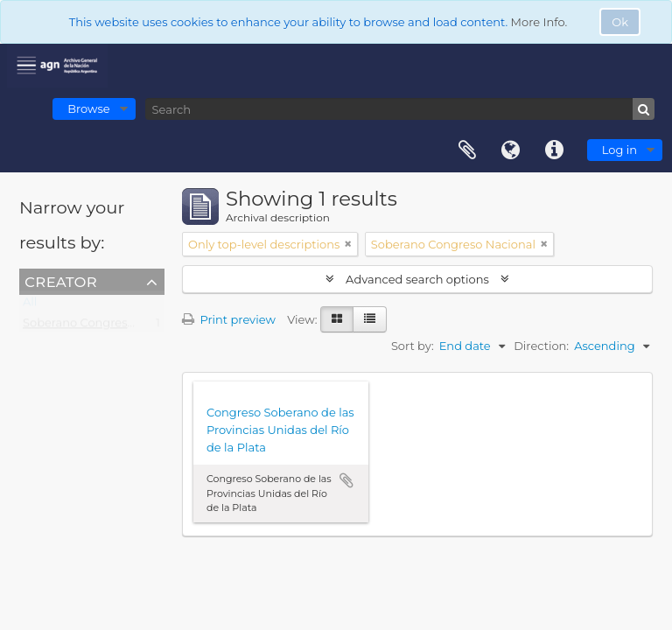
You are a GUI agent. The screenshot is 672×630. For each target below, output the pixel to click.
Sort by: (413, 346)
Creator (61, 281)
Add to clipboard (346, 480)
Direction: (541, 346)
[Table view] (370, 319)
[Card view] (337, 319)
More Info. (539, 22)
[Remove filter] (348, 244)
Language (511, 150)
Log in (619, 150)
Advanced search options (418, 279)
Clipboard (467, 150)
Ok (620, 22)
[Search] (400, 109)
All (30, 305)
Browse (88, 108)
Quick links (555, 150)
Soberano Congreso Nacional (105, 326)
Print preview (229, 319)
